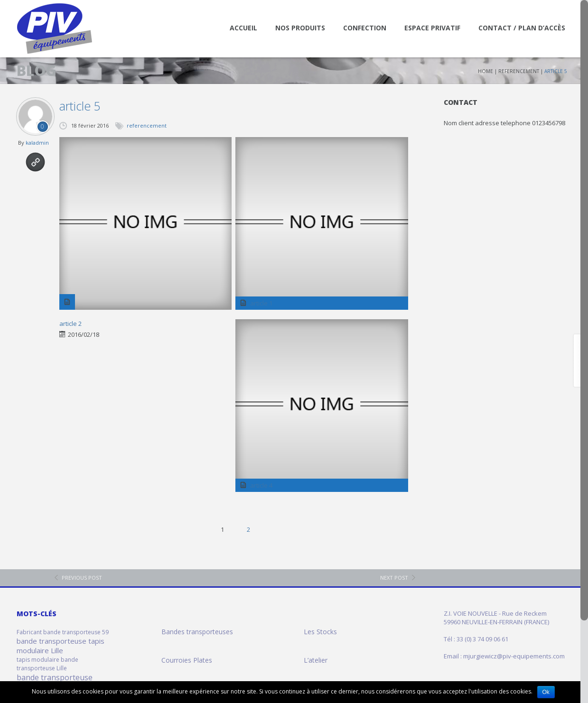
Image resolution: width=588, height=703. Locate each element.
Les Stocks (320, 632)
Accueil (243, 28)
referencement (519, 71)
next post (394, 578)
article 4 (261, 485)
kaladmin (37, 143)
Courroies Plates (187, 660)
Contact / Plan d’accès (522, 28)
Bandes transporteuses (197, 632)
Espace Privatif (432, 28)
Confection (365, 28)
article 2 (70, 324)
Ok (546, 692)
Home (485, 71)
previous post (82, 578)
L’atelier (316, 660)
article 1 (261, 303)
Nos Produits (300, 28)
